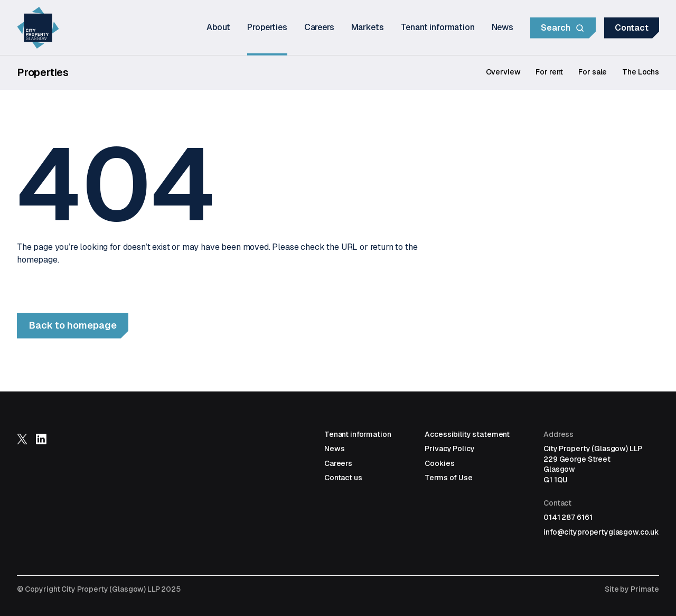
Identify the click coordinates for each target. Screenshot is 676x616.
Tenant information (438, 27)
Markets (368, 27)
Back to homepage (73, 325)
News (503, 27)
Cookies (439, 463)
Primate (645, 589)
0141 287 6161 (568, 517)
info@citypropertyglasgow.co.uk (601, 532)
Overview (503, 72)
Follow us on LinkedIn (41, 439)
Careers (319, 27)
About (218, 27)
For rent (549, 72)
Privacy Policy (449, 449)
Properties (267, 27)
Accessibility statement (467, 434)
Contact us (343, 478)
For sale (593, 72)
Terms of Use (448, 478)
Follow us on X (22, 439)
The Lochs (641, 72)
